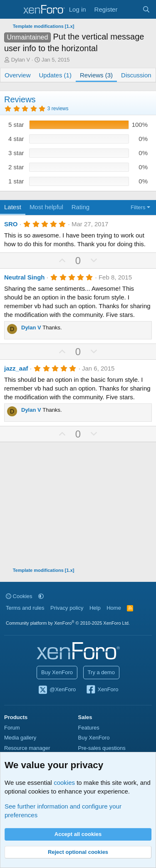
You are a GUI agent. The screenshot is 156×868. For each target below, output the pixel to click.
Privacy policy (67, 608)
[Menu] (11, 10)
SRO (11, 224)
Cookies (19, 596)
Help (95, 608)
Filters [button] (138, 207)
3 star (16, 153)
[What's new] (130, 9)
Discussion (136, 75)
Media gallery (20, 738)
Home (114, 608)
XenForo (102, 690)
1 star (16, 181)
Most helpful (46, 207)
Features (89, 728)
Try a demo (101, 672)
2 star (16, 167)
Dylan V (21, 60)
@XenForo (57, 690)
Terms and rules (25, 608)
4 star (16, 139)
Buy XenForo (57, 672)
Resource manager (27, 748)
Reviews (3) (96, 75)
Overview (18, 75)
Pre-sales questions (102, 748)
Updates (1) (55, 75)
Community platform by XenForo (68, 623)
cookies (64, 783)
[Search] (146, 9)
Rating (80, 207)
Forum (12, 728)
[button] (41, 596)
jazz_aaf (16, 368)
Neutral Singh (25, 277)
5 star (16, 125)
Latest (13, 207)
